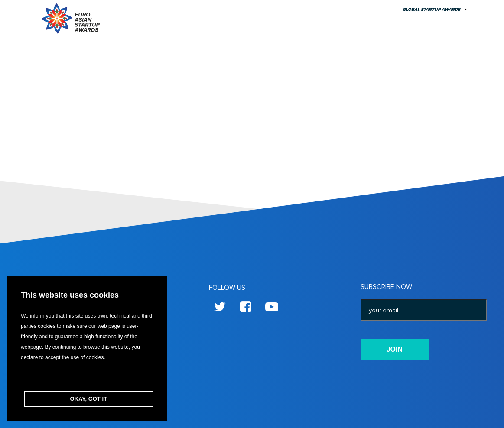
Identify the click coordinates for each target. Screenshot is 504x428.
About (342, 10)
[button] (87, 377)
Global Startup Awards (431, 10)
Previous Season (297, 10)
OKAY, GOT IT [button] (89, 399)
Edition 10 (249, 10)
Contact (376, 10)
